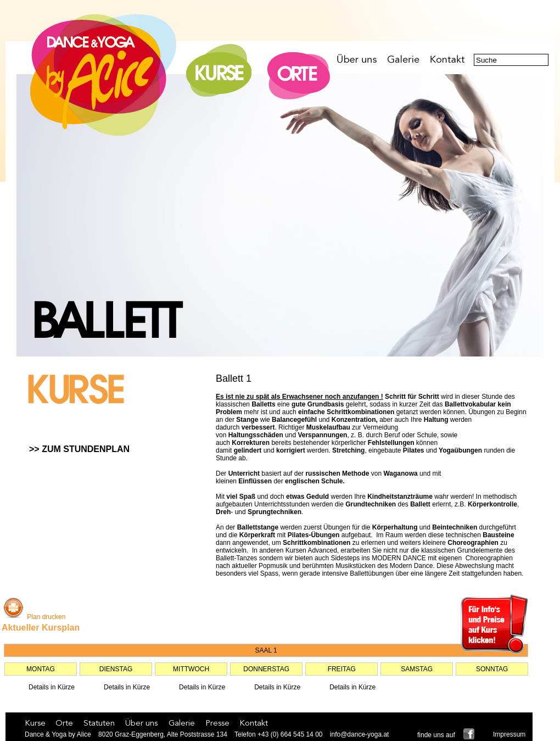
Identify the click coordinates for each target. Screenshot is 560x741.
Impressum (509, 734)
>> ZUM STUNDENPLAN (79, 449)
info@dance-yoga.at (360, 734)
